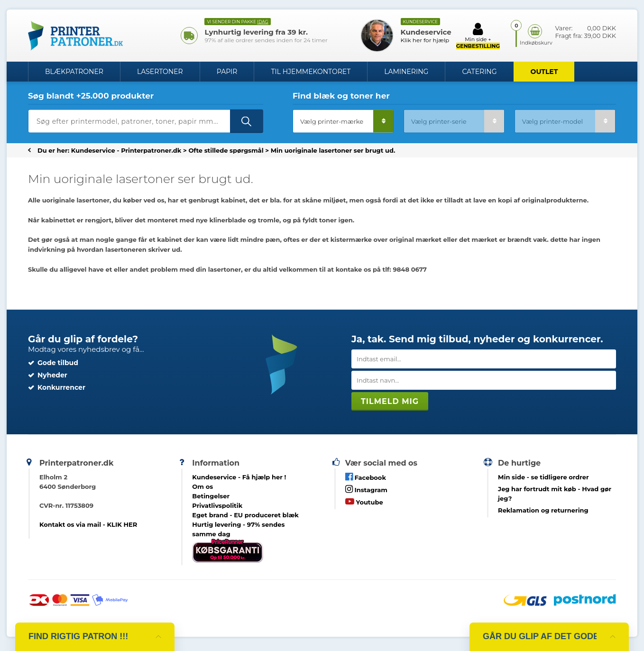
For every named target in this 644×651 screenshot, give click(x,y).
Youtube (364, 501)
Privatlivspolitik (217, 505)
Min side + (478, 36)
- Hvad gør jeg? (555, 494)
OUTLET (544, 72)
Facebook (366, 477)
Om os (202, 486)
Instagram (366, 489)
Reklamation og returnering (543, 510)
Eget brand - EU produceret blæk (245, 515)
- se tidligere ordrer (543, 477)
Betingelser (211, 496)
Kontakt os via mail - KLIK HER (88, 524)
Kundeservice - (239, 477)
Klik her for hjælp (425, 40)
